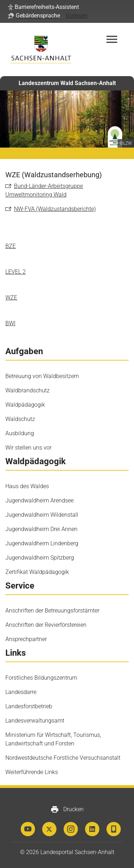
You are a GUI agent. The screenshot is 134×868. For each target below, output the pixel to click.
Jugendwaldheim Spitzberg (40, 558)
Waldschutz (20, 419)
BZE (11, 246)
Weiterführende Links (32, 772)
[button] (44, 7)
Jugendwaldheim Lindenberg (42, 543)
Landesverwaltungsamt (35, 721)
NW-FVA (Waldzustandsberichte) (55, 209)
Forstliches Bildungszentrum (41, 678)
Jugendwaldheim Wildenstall (42, 515)
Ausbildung (20, 433)
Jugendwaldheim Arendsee (39, 500)
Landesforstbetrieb (29, 706)
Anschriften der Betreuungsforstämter (52, 611)
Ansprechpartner (26, 639)
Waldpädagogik (25, 405)
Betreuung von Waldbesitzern (42, 376)
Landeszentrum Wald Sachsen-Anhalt (67, 83)
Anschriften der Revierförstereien (46, 625)
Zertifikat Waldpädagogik (37, 572)
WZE (11, 297)
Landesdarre (21, 692)
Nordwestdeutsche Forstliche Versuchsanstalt (63, 758)
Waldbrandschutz (28, 390)
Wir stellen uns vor (28, 448)
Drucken (67, 809)
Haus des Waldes (27, 486)
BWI (10, 323)
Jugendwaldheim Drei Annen (41, 529)
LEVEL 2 (16, 272)
